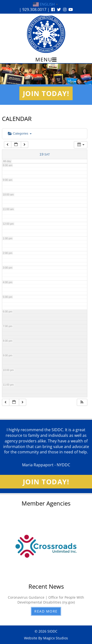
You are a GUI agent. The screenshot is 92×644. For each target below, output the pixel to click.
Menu (46, 59)
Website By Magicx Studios (46, 638)
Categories (20, 133)
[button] (82, 402)
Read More (46, 611)
